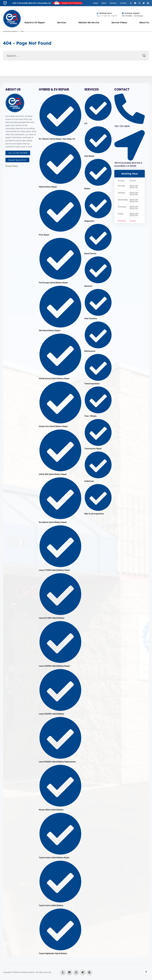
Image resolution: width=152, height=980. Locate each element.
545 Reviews (139, 16)
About (104, 3)
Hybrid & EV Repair (35, 23)
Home (95, 3)
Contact (123, 3)
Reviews (113, 3)
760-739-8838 (127, 16)
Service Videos (119, 23)
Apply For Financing (72, 3)
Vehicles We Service (89, 23)
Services (62, 23)
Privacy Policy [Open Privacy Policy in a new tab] (12, 166)
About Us (144, 23)
